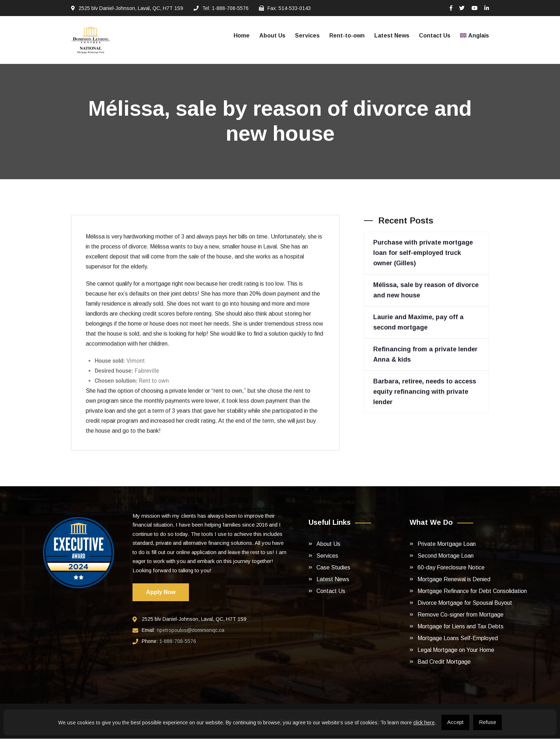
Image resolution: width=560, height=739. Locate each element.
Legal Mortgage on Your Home (456, 650)
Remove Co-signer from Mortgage (461, 615)
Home (242, 36)
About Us (272, 36)
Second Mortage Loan (446, 556)
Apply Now (161, 593)
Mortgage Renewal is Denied (454, 580)
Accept (455, 722)
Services (307, 36)
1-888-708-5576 (178, 642)
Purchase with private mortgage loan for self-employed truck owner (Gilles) (423, 253)
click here (424, 723)
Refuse (487, 722)
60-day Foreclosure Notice (451, 568)
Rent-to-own (347, 36)
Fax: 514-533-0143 (289, 8)
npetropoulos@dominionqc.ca (191, 631)
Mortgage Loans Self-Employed (458, 639)
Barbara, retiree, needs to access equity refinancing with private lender (425, 392)
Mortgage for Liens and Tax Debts (461, 627)
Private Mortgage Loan (447, 544)
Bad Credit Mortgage (444, 662)
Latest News (392, 36)
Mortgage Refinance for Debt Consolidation (472, 591)
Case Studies (333, 568)
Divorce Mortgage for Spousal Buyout (465, 603)
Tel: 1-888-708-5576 (225, 8)
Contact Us (435, 36)
